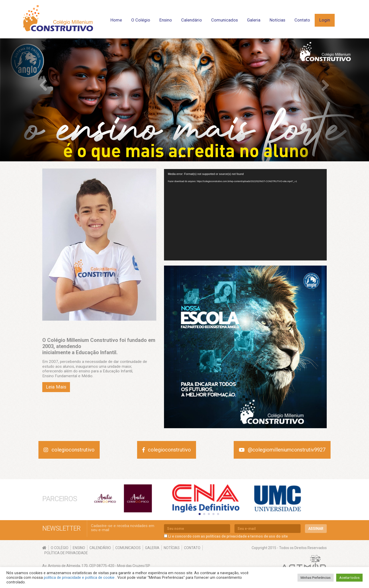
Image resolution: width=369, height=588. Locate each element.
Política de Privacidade (66, 553)
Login (325, 20)
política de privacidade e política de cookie (80, 577)
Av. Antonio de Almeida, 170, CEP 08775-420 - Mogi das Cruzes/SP (96, 565)
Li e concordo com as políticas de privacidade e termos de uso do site (228, 536)
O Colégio (141, 20)
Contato (302, 20)
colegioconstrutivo (69, 450)
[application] (245, 215)
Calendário (192, 20)
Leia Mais (56, 387)
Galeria (254, 20)
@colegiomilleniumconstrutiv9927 (282, 450)
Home (116, 20)
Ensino (166, 20)
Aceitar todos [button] (349, 578)
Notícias (277, 20)
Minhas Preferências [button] (316, 578)
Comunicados (224, 20)
